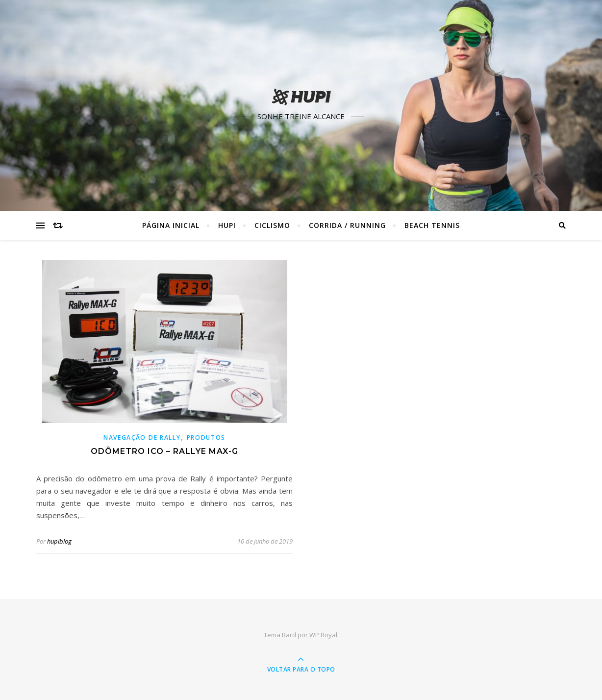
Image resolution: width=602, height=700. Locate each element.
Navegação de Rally (142, 437)
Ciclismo (272, 225)
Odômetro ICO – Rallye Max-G (164, 451)
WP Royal (323, 635)
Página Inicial (171, 225)
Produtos (206, 437)
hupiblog (59, 541)
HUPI (227, 225)
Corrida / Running (347, 225)
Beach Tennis (432, 225)
